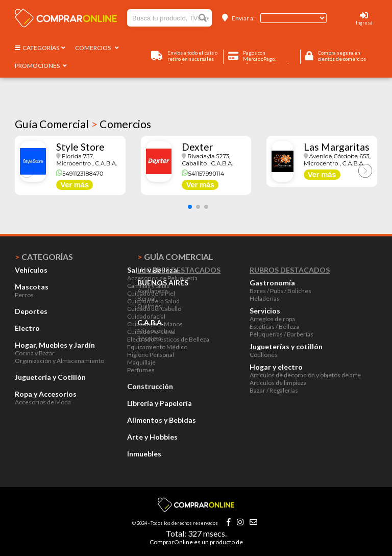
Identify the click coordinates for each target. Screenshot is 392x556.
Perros (24, 295)
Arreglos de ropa (272, 319)
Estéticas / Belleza (274, 327)
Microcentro (155, 331)
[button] (190, 207)
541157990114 (203, 174)
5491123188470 (80, 174)
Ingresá (364, 23)
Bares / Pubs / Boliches (280, 291)
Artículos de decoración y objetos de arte (305, 375)
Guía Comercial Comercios (83, 124)
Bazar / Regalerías (274, 390)
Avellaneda (153, 291)
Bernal (146, 298)
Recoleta (149, 338)
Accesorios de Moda (43, 402)
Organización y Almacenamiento (59, 361)
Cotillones (264, 355)
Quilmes (149, 306)
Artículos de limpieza (278, 383)
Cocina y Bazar (35, 353)
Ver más (75, 185)
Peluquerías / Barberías (281, 334)
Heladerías (265, 298)
